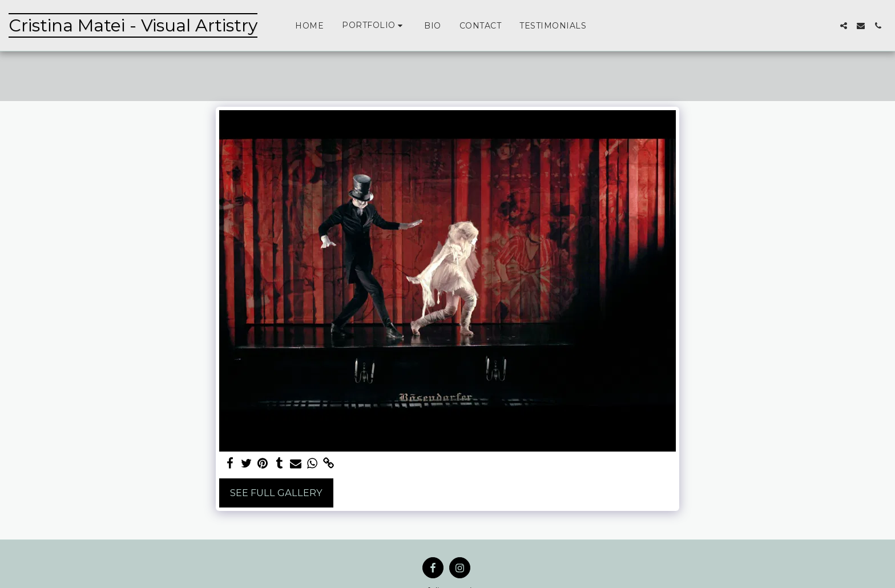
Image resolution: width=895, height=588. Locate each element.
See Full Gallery (276, 493)
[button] (374, 25)
